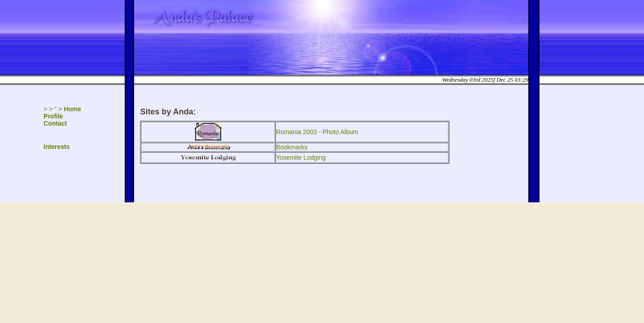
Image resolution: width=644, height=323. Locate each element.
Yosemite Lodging (301, 157)
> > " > (62, 109)
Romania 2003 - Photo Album (317, 132)
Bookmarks (292, 147)
